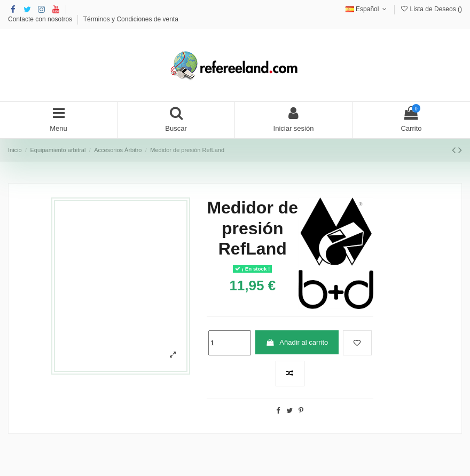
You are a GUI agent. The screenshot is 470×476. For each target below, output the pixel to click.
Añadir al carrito (297, 342)
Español (367, 9)
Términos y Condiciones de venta (131, 19)
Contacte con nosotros (41, 19)
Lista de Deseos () (431, 9)
